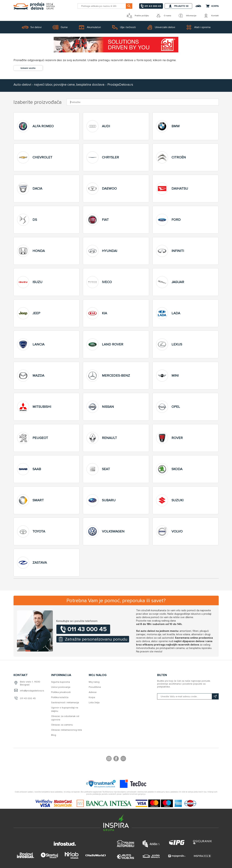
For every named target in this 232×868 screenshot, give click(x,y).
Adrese (93, 692)
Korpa (92, 697)
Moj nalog (94, 682)
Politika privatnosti (61, 692)
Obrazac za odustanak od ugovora (65, 718)
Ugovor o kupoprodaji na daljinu (65, 709)
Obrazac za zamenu (62, 725)
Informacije (187, 16)
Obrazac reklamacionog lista (67, 730)
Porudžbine (95, 687)
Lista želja (94, 702)
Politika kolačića (60, 697)
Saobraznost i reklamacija (65, 702)
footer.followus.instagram (109, 759)
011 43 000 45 (28, 698)
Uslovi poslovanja (61, 687)
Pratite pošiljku (138, 16)
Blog (54, 735)
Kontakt (211, 16)
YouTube (123, 759)
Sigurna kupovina (61, 682)
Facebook (116, 759)
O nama (163, 16)
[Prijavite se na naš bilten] (188, 696)
